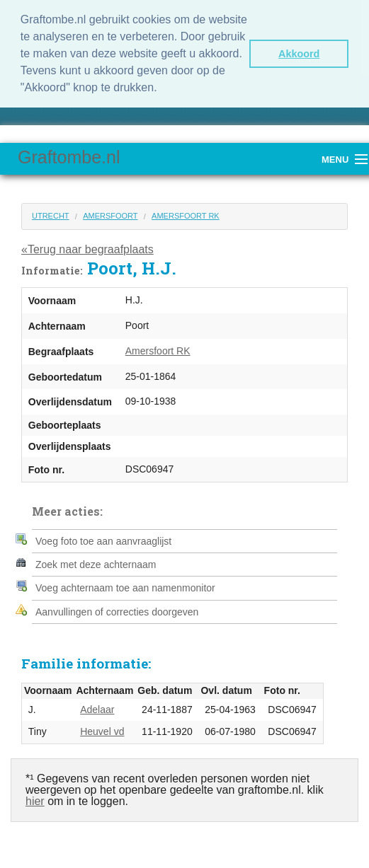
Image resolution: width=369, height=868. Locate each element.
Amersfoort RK (186, 216)
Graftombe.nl (69, 157)
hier (35, 801)
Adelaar (97, 710)
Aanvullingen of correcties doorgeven (117, 612)
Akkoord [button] (299, 54)
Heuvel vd (102, 731)
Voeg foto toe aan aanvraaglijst (103, 541)
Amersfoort (110, 216)
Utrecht (51, 216)
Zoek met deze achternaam (96, 565)
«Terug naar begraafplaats (87, 249)
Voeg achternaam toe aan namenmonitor (125, 588)
